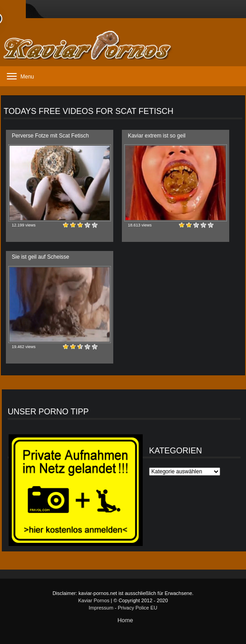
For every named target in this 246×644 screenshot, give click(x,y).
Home (125, 620)
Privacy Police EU (137, 608)
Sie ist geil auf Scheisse (41, 257)
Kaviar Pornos (94, 600)
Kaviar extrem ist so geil (157, 136)
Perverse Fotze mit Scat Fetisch (50, 136)
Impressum (101, 608)
